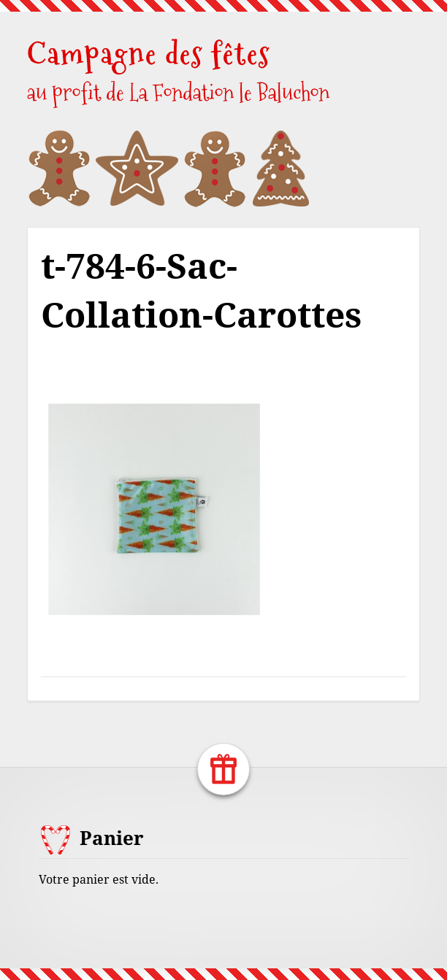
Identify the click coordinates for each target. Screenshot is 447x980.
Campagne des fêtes (149, 54)
